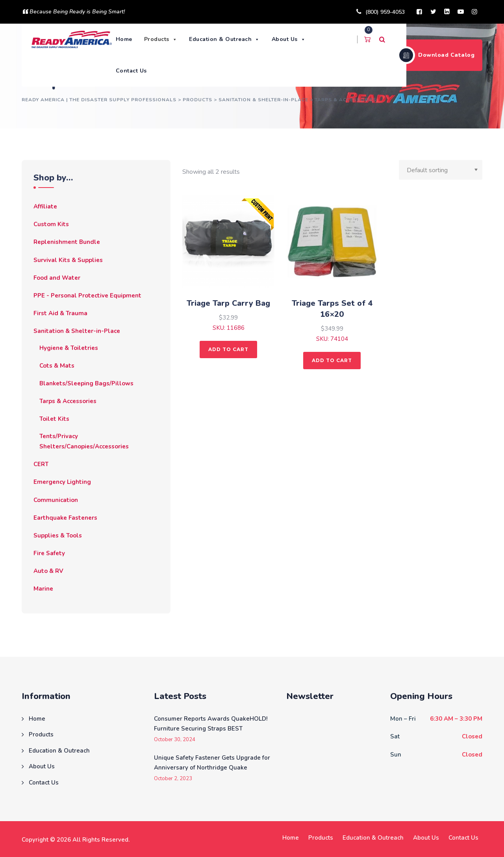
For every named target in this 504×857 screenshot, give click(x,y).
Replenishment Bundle (67, 242)
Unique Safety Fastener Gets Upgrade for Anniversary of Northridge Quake (212, 763)
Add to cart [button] (228, 349)
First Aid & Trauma (60, 313)
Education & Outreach (224, 39)
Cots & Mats (57, 366)
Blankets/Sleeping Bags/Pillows (86, 383)
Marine (43, 589)
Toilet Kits (54, 419)
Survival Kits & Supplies (68, 260)
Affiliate (45, 206)
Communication (56, 500)
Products (161, 39)
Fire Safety (49, 553)
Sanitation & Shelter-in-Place (77, 331)
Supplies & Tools (58, 535)
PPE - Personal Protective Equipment (87, 296)
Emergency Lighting (62, 482)
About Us (289, 39)
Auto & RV (48, 571)
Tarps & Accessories (68, 401)
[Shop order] (441, 170)
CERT (41, 464)
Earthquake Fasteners (65, 518)
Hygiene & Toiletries (69, 348)
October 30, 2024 (175, 740)
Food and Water (57, 278)
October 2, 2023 (173, 779)
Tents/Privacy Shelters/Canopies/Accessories (84, 441)
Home (124, 39)
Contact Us (131, 71)
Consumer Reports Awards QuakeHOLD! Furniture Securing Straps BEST (211, 724)
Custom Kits (51, 224)
